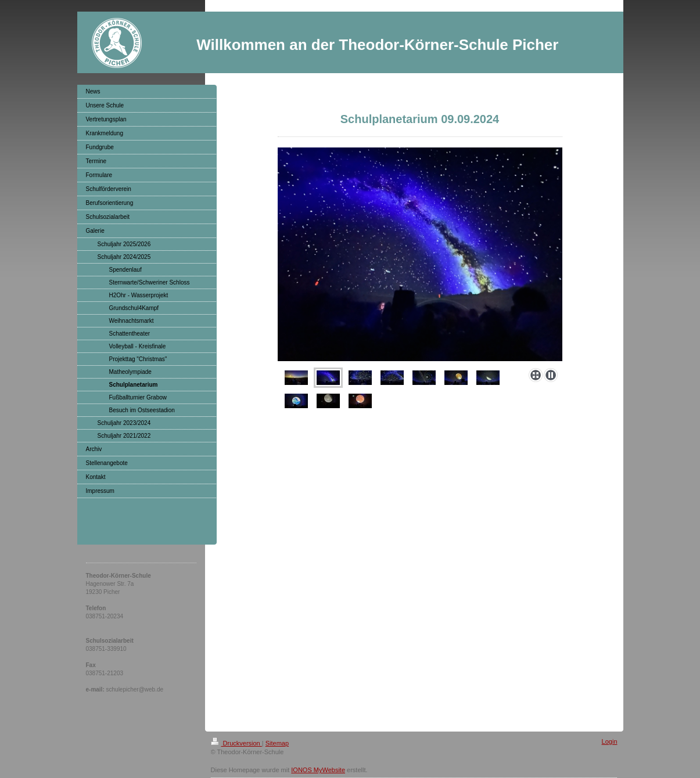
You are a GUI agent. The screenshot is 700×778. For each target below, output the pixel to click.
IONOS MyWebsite (318, 770)
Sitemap (277, 743)
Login (610, 741)
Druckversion (236, 743)
